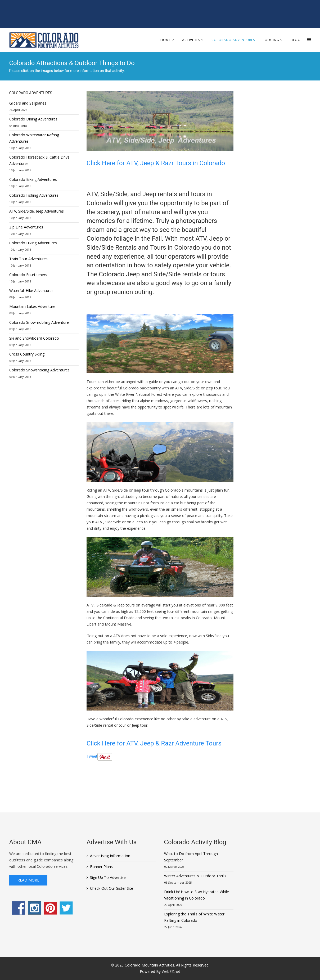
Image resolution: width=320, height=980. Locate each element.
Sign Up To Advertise (108, 877)
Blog (296, 40)
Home (166, 40)
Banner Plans (101, 867)
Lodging (271, 40)
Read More (28, 880)
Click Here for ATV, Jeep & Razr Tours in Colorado (156, 163)
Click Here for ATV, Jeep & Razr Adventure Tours (155, 743)
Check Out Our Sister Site (112, 888)
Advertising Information (110, 856)
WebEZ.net (171, 971)
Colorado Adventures (233, 40)
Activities (191, 40)
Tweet (92, 756)
